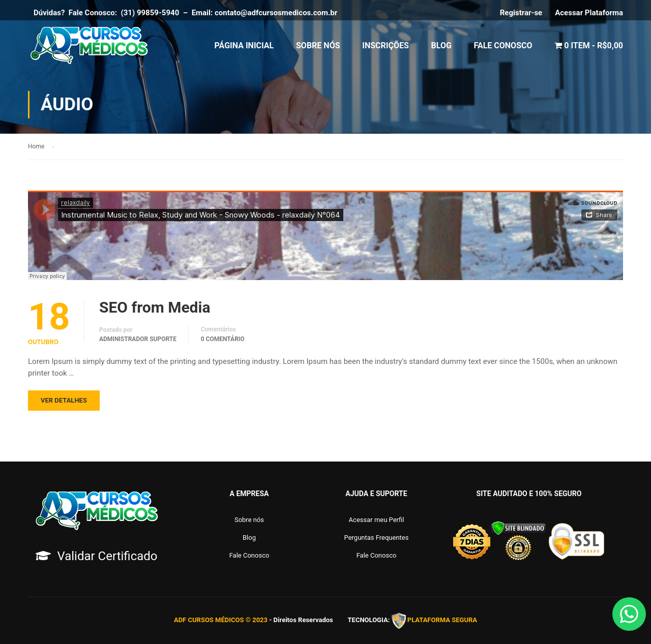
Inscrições (386, 45)
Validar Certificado (107, 556)
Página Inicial (244, 45)
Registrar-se (521, 13)
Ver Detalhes (64, 400)
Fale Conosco (503, 45)
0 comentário (223, 339)
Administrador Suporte (138, 339)
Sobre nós (249, 520)
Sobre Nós (318, 45)
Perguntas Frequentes (377, 538)
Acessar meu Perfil (377, 520)
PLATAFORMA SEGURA (442, 620)
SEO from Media (155, 308)
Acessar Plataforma (589, 13)
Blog (441, 45)
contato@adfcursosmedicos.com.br (278, 13)
